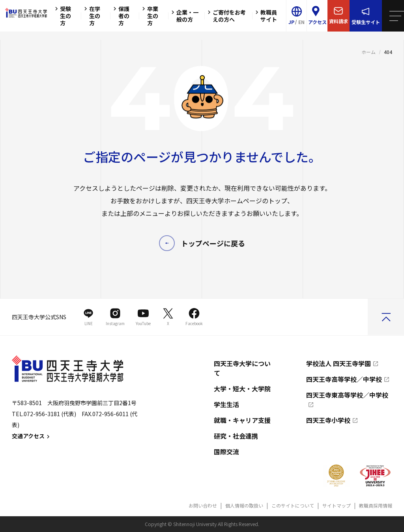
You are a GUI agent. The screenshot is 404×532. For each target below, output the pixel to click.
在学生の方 (91, 16)
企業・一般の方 (184, 16)
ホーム (368, 52)
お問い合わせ (203, 505)
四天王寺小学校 (328, 420)
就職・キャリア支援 (242, 420)
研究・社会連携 (236, 436)
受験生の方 (62, 16)
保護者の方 (120, 16)
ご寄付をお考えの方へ (226, 16)
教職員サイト (265, 16)
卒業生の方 (149, 16)
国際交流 (226, 452)
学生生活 (226, 404)
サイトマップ (337, 505)
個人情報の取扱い (244, 505)
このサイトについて (293, 505)
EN (301, 22)
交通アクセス (32, 436)
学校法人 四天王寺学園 (339, 363)
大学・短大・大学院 (242, 389)
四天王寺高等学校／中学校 (344, 379)
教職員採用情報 (376, 505)
